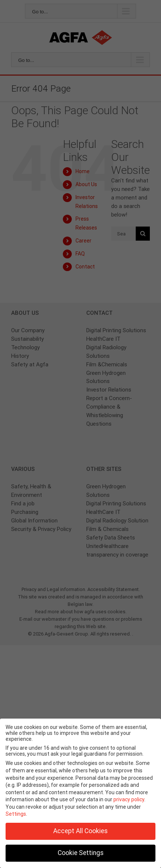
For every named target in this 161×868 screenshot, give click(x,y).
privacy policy (129, 799)
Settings (16, 814)
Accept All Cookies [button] (80, 831)
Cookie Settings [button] (81, 853)
